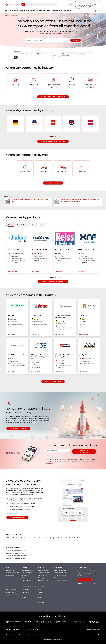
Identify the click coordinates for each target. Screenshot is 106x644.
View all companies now (53, 381)
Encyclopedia (26, 590)
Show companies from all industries (53, 97)
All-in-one (41, 603)
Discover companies (28, 570)
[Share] (92, 11)
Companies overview (28, 580)
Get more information (17, 517)
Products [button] (20, 11)
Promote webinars (11, 592)
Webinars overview (11, 595)
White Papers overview (60, 580)
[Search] (55, 4)
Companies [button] (13, 11)
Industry (44, 33)
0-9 (8, 538)
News (40, 590)
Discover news (10, 570)
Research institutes (28, 595)
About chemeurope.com (40, 630)
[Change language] (96, 11)
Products (41, 592)
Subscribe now (85, 580)
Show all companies (53, 183)
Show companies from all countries (53, 141)
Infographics (26, 592)
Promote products (43, 578)
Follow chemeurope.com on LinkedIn (87, 584)
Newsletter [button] (67, 11)
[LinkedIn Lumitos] (99, 635)
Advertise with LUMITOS (13, 630)
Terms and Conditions (19, 635)
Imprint (8, 635)
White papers (42, 595)
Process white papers (60, 575)
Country (51, 33)
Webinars (41, 600)
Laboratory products (44, 573)
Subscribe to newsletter (84, 451)
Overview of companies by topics (15, 553)
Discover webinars (11, 590)
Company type (62, 33)
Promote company (27, 578)
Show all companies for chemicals (53, 282)
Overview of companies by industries (16, 551)
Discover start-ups (27, 573)
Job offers (41, 597)
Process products (43, 575)
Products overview (43, 580)
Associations (26, 575)
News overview (10, 575)
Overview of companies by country (16, 558)
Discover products (43, 570)
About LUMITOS (26, 630)
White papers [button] (41, 11)
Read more (51, 463)
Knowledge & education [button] (54, 11)
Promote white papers (60, 578)
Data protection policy (34, 635)
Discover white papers (60, 570)
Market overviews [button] (30, 11)
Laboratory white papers (61, 573)
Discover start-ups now (18, 428)
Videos (24, 597)
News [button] (7, 11)
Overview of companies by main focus (16, 556)
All (23, 4)
